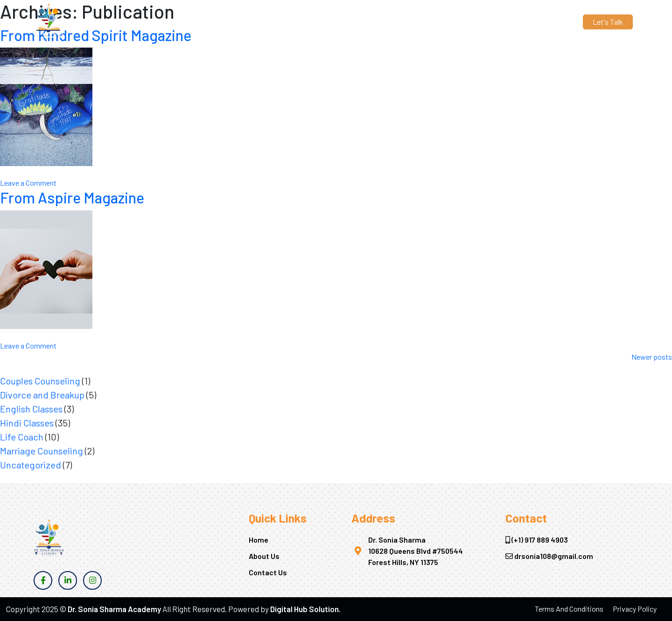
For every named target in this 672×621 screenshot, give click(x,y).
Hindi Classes (27, 423)
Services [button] (381, 22)
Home (307, 22)
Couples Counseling (40, 381)
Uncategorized (31, 465)
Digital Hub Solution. (305, 609)
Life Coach (22, 437)
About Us (342, 22)
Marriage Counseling (42, 451)
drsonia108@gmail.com (194, 22)
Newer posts (652, 357)
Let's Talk (608, 22)
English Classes (31, 409)
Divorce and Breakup (42, 395)
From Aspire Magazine (72, 197)
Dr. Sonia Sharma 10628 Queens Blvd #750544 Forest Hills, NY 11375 (416, 551)
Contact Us (459, 22)
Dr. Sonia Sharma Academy (114, 609)
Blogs (421, 22)
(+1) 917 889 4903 (119, 22)
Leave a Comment (28, 183)
